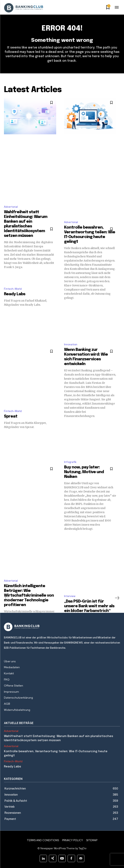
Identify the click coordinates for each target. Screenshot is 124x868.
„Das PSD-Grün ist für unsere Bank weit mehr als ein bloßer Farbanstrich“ (89, 606)
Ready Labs (15, 294)
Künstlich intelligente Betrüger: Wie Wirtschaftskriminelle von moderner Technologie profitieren (29, 596)
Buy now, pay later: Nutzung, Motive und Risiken (84, 472)
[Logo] (62, 627)
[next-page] (117, 598)
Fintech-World (13, 289)
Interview (70, 596)
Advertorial (11, 207)
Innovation (71, 344)
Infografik (70, 462)
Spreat (11, 416)
